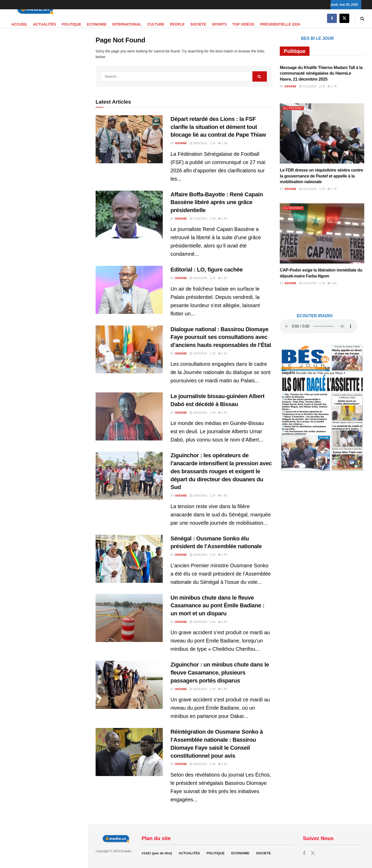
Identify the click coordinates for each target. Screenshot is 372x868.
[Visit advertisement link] (44, 131)
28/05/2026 (198, 143)
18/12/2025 (308, 189)
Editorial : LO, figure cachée (207, 270)
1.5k (223, 143)
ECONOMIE (97, 24)
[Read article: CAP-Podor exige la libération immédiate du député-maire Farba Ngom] (322, 234)
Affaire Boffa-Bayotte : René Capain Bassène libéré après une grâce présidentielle (217, 202)
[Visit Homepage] (34, 9)
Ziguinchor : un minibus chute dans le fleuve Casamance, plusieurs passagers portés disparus (220, 673)
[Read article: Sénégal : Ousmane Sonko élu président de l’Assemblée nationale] (129, 559)
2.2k (223, 764)
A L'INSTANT (293, 108)
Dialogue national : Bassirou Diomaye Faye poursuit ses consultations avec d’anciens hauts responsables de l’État (221, 337)
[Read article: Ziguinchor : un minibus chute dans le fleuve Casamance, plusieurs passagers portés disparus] (129, 685)
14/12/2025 (308, 283)
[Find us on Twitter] (344, 18)
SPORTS (219, 24)
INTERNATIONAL (127, 24)
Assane (181, 143)
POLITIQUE (71, 24)
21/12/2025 (308, 86)
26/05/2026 (198, 278)
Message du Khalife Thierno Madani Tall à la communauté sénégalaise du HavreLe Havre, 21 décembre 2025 (321, 73)
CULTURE (156, 24)
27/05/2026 (198, 219)
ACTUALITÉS (45, 24)
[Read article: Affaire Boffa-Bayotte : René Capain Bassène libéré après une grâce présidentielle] (129, 215)
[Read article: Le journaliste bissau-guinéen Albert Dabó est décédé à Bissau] (129, 416)
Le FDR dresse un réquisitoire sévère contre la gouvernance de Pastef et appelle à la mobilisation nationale (321, 176)
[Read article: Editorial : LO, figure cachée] (129, 290)
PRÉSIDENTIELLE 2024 (280, 24)
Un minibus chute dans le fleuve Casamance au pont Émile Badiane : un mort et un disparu (217, 606)
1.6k (223, 495)
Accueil (19, 24)
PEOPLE (177, 24)
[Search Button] (362, 18)
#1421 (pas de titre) (157, 853)
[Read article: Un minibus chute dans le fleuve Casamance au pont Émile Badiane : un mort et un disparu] (129, 618)
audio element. (39, 48)
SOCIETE (198, 24)
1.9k (223, 689)
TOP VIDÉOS (243, 24)
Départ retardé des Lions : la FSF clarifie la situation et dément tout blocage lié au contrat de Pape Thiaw (218, 127)
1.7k (332, 86)
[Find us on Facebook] (332, 18)
